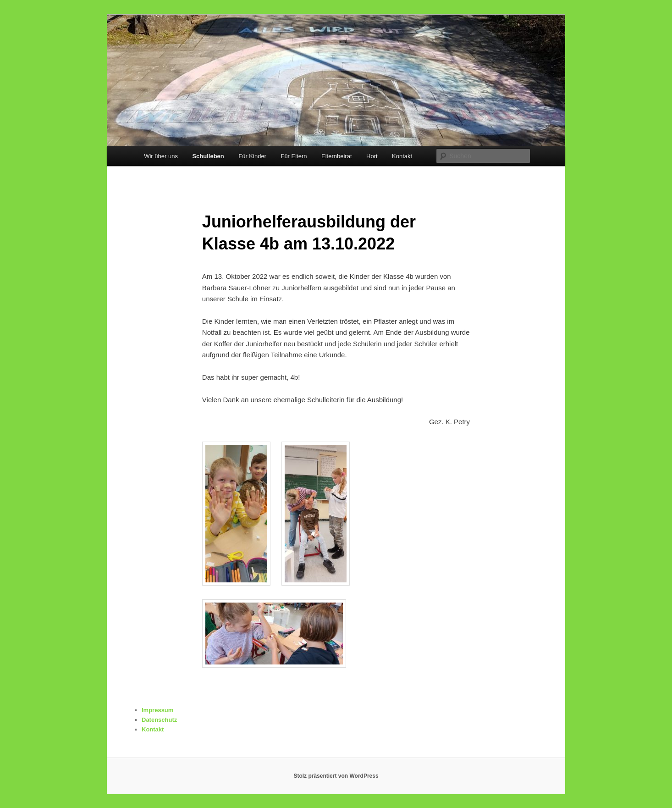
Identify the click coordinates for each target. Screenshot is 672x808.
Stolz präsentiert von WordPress (336, 776)
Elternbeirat (336, 156)
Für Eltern (294, 156)
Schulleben (208, 156)
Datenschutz (159, 720)
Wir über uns (161, 156)
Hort (372, 156)
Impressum (157, 710)
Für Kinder (252, 156)
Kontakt (402, 156)
